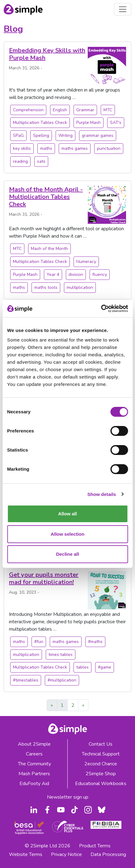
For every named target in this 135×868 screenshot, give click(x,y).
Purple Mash (89, 123)
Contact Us (101, 744)
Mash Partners (34, 774)
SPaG (18, 135)
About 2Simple (34, 744)
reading (20, 161)
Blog (13, 29)
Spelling (41, 135)
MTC (108, 110)
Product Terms (95, 846)
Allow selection (67, 534)
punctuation (109, 148)
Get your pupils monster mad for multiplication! (44, 578)
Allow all (67, 514)
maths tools (46, 287)
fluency (100, 274)
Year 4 (53, 274)
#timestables (26, 680)
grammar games (98, 135)
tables (82, 667)
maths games (75, 148)
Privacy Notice (66, 854)
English (60, 110)
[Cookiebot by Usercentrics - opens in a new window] (101, 309)
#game (105, 667)
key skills (22, 148)
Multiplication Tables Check (40, 123)
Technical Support (101, 754)
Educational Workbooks (101, 784)
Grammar (85, 110)
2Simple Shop (101, 774)
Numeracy (86, 262)
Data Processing (108, 854)
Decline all (67, 554)
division (76, 274)
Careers (34, 754)
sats (41, 161)
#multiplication (62, 680)
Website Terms (26, 854)
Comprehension (28, 110)
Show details (102, 494)
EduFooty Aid (34, 784)
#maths (95, 642)
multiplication (80, 287)
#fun (39, 642)
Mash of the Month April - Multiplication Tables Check (46, 197)
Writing (65, 135)
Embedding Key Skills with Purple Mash (47, 54)
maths (46, 148)
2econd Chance (101, 764)
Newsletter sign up (68, 797)
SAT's (116, 123)
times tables (61, 655)
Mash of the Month (49, 249)
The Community (34, 764)
